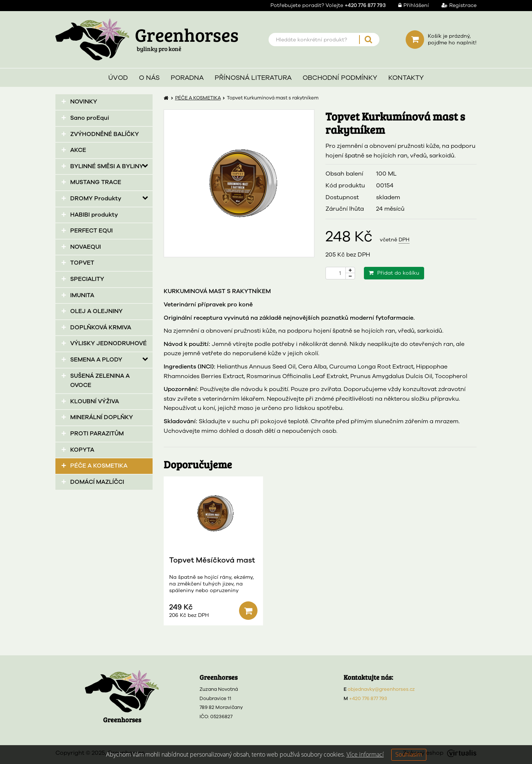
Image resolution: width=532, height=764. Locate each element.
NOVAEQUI (86, 247)
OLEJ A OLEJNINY (96, 311)
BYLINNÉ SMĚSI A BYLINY (107, 166)
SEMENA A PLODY (96, 360)
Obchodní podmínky (340, 78)
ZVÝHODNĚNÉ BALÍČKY (105, 134)
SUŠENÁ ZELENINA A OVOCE (100, 381)
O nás (149, 78)
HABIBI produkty (94, 215)
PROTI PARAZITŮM (97, 434)
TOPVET (82, 263)
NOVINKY (84, 102)
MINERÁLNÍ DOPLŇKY (102, 417)
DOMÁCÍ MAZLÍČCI (97, 482)
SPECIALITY (87, 279)
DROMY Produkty (96, 198)
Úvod (118, 78)
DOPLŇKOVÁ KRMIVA (101, 327)
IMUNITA (82, 295)
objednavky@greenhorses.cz (381, 689)
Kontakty (406, 78)
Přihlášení (408, 5)
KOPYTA (82, 450)
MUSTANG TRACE (96, 182)
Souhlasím (409, 754)
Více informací (365, 754)
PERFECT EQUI (91, 231)
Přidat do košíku (394, 273)
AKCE (78, 150)
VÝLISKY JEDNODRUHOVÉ (108, 343)
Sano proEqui (90, 118)
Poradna (187, 78)
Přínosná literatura (253, 78)
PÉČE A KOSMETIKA (99, 466)
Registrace (453, 5)
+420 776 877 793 (368, 699)
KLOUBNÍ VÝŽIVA (95, 401)
